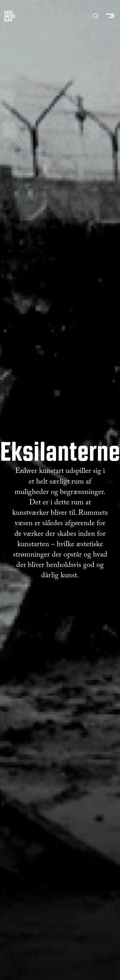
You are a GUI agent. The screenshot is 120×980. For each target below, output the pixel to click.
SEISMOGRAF (10, 16)
